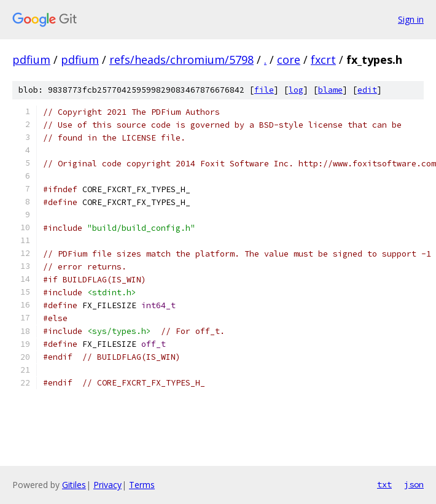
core (289, 60)
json (414, 484)
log (296, 90)
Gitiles (74, 485)
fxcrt (323, 60)
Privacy (107, 485)
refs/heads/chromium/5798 (181, 60)
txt (384, 484)
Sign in (411, 19)
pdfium (31, 60)
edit (367, 90)
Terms (142, 485)
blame (330, 90)
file (264, 90)
